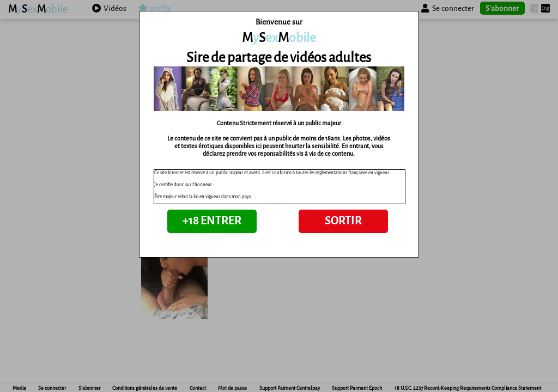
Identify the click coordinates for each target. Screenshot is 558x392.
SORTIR (343, 221)
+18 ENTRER (212, 221)
